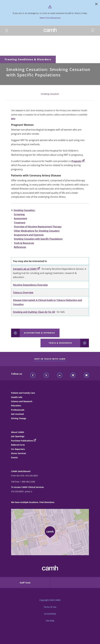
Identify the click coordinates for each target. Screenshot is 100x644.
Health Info (17, 397)
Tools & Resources (24, 243)
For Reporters (18, 449)
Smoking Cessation (50, 94)
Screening (19, 214)
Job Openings (18, 436)
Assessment (20, 218)
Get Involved (17, 414)
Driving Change (19, 418)
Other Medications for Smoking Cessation (37, 231)
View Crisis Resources (50, 18)
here (13, 119)
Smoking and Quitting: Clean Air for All (34, 312)
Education (16, 406)
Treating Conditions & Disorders (28, 59)
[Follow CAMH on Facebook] (33, 375)
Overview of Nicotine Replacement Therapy (38, 227)
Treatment (20, 223)
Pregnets (78, 161)
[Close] (96, 5)
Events (14, 457)
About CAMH (18, 432)
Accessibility (50, 614)
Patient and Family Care (23, 393)
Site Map (50, 621)
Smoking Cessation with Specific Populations (38, 239)
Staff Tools (25, 583)
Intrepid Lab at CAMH (26, 269)
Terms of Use (50, 607)
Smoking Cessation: (25, 210)
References (20, 247)
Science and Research (22, 401)
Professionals (18, 410)
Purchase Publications (22, 441)
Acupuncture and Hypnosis (29, 235)
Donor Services (19, 453)
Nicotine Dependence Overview (30, 285)
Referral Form (18, 445)
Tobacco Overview (23, 293)
